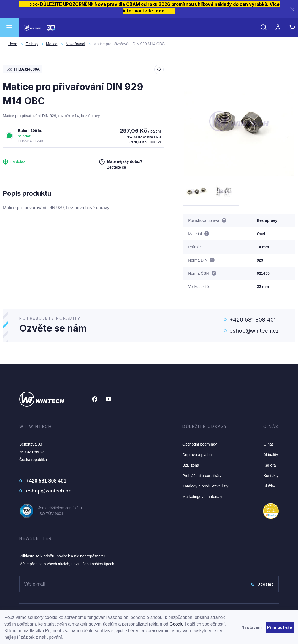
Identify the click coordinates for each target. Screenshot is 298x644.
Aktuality (271, 455)
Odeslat (262, 584)
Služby (269, 486)
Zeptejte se (116, 167)
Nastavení (251, 627)
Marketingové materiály (202, 497)
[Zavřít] (292, 9)
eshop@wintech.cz (254, 331)
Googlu (177, 624)
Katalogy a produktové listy (205, 486)
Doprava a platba (197, 455)
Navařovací (75, 44)
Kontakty (271, 476)
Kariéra (269, 465)
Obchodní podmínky (200, 444)
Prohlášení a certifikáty (202, 476)
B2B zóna (191, 465)
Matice (52, 44)
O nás (268, 444)
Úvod (13, 44)
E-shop (32, 44)
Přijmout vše (280, 627)
